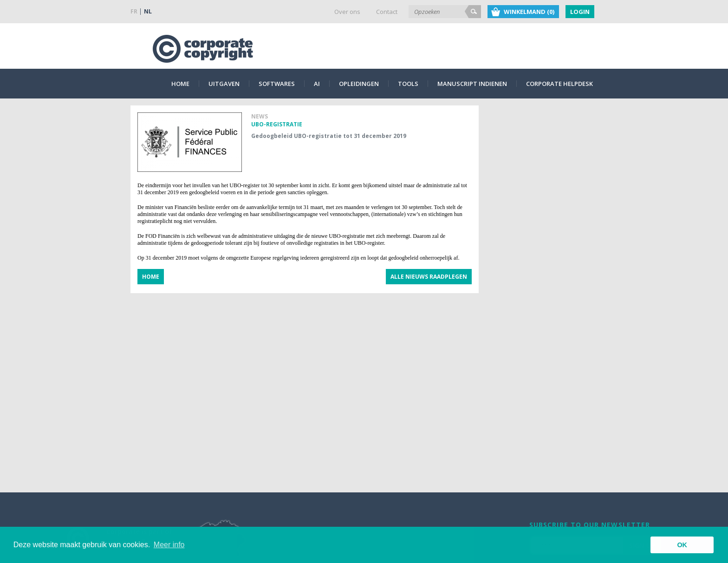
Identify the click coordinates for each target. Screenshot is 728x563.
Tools (408, 84)
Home (180, 84)
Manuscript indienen (472, 84)
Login (580, 12)
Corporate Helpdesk (559, 84)
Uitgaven (224, 84)
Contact (387, 12)
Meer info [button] (169, 545)
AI (317, 84)
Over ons (347, 12)
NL (148, 11)
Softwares (277, 84)
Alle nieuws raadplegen (429, 277)
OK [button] (682, 545)
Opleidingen (359, 84)
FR (134, 11)
